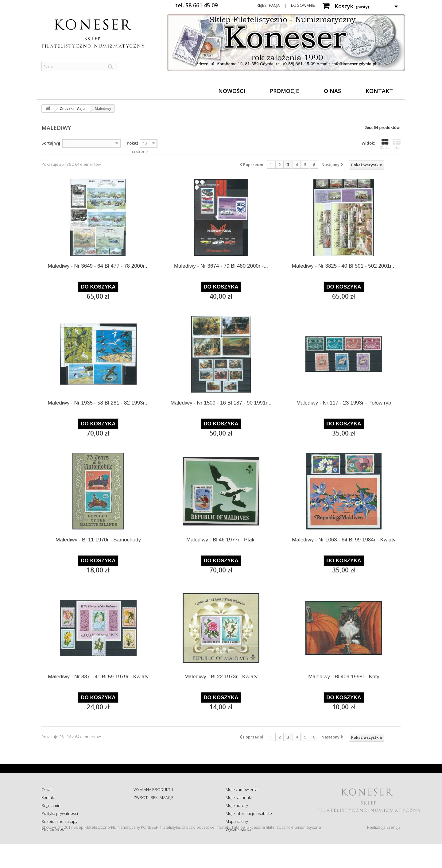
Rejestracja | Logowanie (286, 5)
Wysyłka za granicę (150, 829)
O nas (332, 91)
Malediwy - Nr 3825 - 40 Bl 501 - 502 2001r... (344, 266)
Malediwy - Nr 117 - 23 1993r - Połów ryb (344, 403)
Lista (397, 144)
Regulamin (51, 805)
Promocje (285, 91)
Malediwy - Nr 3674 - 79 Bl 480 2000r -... (221, 266)
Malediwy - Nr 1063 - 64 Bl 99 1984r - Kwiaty (344, 540)
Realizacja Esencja (384, 851)
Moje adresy (237, 805)
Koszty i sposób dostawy (155, 821)
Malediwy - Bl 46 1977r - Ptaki (221, 540)
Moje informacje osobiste (249, 813)
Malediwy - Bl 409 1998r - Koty (344, 677)
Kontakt (379, 91)
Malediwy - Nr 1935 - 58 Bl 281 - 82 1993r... (98, 403)
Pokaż (132, 143)
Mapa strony (237, 821)
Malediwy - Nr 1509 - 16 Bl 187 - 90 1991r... (221, 403)
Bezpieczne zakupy (59, 821)
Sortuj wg (51, 143)
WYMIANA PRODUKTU (153, 789)
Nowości (232, 91)
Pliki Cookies (53, 829)
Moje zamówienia (242, 789)
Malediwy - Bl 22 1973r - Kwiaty (221, 677)
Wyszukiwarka (238, 829)
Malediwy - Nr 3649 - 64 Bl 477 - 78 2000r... (98, 266)
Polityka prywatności (60, 813)
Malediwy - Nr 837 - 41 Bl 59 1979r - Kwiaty (98, 677)
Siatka (385, 144)
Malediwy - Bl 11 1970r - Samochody (98, 540)
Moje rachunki (239, 797)
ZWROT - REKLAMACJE (153, 797)
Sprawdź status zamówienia (159, 813)
